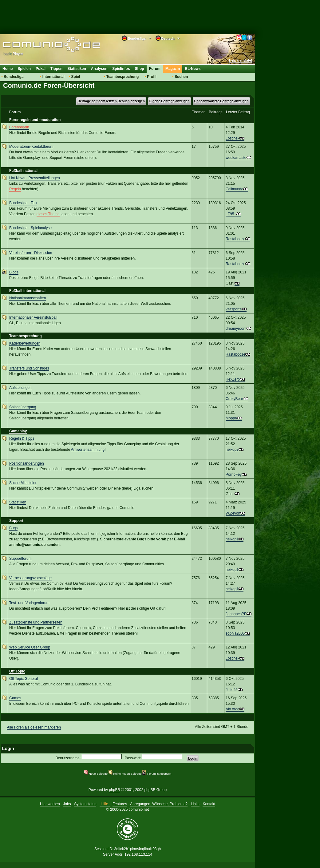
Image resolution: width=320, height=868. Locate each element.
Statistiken (77, 69)
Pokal (41, 69)
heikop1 (232, 539)
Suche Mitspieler (23, 483)
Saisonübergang (23, 407)
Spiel (76, 77)
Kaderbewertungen (25, 343)
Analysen (99, 69)
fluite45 (232, 690)
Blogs (14, 272)
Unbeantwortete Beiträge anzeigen (221, 101)
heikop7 (232, 450)
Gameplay (18, 431)
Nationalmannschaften (28, 298)
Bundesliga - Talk (23, 203)
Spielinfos (121, 69)
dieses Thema (48, 214)
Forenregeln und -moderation (35, 120)
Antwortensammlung (88, 450)
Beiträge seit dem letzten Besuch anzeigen (111, 101)
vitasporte (234, 309)
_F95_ (231, 214)
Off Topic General (24, 679)
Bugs (13, 528)
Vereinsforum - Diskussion (31, 253)
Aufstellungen (20, 388)
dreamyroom (236, 329)
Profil (152, 77)
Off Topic (17, 671)
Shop (140, 69)
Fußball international (27, 291)
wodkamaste (236, 158)
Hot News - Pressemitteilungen (35, 178)
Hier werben (50, 804)
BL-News (193, 69)
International (53, 77)
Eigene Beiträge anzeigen (170, 101)
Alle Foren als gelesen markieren (34, 727)
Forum (155, 69)
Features (120, 804)
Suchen (181, 77)
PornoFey (234, 474)
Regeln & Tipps (22, 438)
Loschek (233, 138)
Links (195, 804)
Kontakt (209, 804)
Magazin (173, 69)
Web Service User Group (30, 647)
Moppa (231, 418)
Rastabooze (235, 239)
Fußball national (23, 171)
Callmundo (234, 189)
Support (16, 521)
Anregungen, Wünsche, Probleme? (159, 804)
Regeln (15, 189)
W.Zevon (233, 513)
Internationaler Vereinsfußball (33, 317)
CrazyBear (234, 399)
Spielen (24, 69)
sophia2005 (235, 633)
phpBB (115, 790)
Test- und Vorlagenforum (29, 603)
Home (8, 69)
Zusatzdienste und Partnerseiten (36, 622)
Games (15, 698)
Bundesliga (14, 77)
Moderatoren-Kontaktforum (31, 147)
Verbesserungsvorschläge (30, 578)
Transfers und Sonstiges (29, 368)
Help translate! (241, 60)
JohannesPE (236, 614)
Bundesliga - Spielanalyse (30, 228)
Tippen (56, 69)
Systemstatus (85, 804)
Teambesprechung (123, 77)
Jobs (67, 804)
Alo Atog (233, 709)
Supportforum (20, 559)
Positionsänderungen (27, 463)
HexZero (233, 379)
